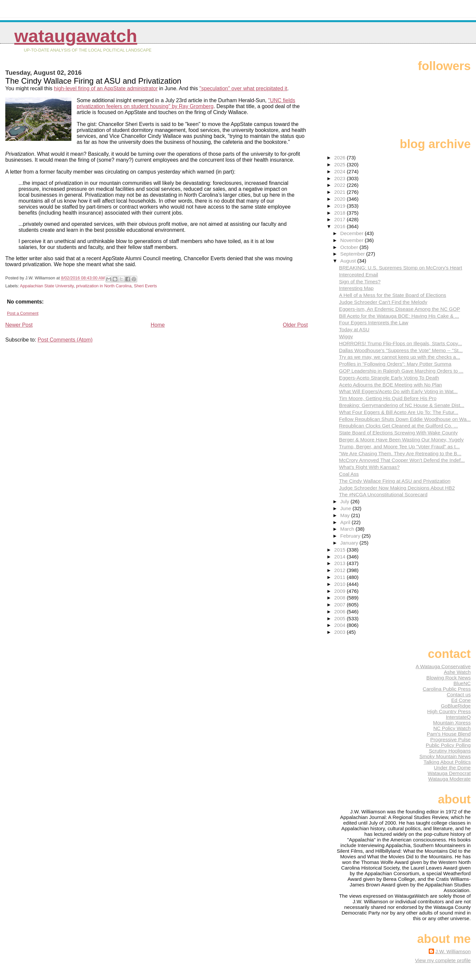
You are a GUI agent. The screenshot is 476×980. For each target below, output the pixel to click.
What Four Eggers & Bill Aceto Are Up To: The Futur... (399, 412)
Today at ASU (354, 329)
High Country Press (449, 711)
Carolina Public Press (447, 689)
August (349, 261)
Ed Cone (461, 700)
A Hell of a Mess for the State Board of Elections (393, 295)
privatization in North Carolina (104, 286)
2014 (340, 557)
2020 (340, 199)
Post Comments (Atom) (65, 340)
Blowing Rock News (449, 678)
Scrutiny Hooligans (450, 751)
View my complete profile (443, 960)
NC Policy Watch (452, 728)
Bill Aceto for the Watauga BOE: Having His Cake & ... (399, 316)
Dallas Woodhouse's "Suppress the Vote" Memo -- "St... (401, 350)
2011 (340, 577)
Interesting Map (357, 288)
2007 (340, 605)
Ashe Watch (457, 672)
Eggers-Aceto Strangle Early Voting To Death (389, 378)
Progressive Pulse (451, 739)
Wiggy (346, 336)
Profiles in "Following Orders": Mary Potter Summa (395, 364)
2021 (340, 192)
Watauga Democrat (449, 773)
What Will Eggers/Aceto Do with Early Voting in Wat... (398, 391)
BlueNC (462, 683)
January (350, 543)
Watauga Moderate (449, 779)
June (346, 508)
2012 (340, 570)
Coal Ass (349, 474)
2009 (340, 591)
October (350, 247)
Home (158, 325)
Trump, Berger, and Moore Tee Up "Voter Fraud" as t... (399, 447)
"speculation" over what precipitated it (243, 88)
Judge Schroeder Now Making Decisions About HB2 (397, 488)
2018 (340, 213)
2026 (340, 158)
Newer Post (19, 325)
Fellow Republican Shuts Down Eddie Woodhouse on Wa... (405, 419)
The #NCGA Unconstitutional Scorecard (383, 494)
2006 (340, 612)
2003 (340, 632)
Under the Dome (452, 768)
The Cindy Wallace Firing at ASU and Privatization (395, 481)
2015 (340, 550)
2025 (340, 164)
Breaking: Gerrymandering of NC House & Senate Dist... (402, 405)
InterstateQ (458, 717)
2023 (340, 178)
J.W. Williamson (453, 951)
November (352, 240)
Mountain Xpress (452, 723)
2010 (340, 584)
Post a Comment (23, 313)
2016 (340, 226)
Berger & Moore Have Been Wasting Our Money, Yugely (401, 440)
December (352, 233)
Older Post (296, 325)
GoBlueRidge (456, 706)
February (351, 536)
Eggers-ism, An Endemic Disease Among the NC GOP (400, 309)
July (345, 501)
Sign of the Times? (360, 282)
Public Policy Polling (448, 745)
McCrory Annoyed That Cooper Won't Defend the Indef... (402, 460)
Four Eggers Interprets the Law (374, 323)
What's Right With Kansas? (370, 467)
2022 (340, 185)
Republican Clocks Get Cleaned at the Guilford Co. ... (399, 426)
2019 (340, 206)
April (346, 522)
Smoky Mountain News (445, 756)
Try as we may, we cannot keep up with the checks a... (400, 357)
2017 (340, 219)
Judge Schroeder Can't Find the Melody (383, 302)
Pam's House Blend (449, 734)
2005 (340, 618)
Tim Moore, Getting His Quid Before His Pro (388, 398)
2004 (340, 625)
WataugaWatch (76, 36)
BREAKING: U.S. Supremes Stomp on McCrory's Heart (401, 268)
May (346, 515)
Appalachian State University (47, 286)
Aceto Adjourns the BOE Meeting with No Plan (391, 385)
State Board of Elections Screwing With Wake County (398, 433)
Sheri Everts (145, 286)
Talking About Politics (447, 762)
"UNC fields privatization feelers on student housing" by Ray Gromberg (186, 103)
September (353, 254)
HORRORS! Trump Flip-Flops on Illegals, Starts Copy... (401, 343)
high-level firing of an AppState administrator (106, 88)
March (348, 529)
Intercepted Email (359, 275)
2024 (340, 171)
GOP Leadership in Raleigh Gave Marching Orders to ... (401, 371)
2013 (340, 563)
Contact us (459, 694)
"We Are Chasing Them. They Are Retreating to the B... (400, 453)
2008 (340, 598)
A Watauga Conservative (443, 666)
